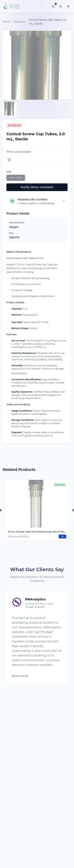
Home (7, 22)
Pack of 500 (16, 178)
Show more (20, 676)
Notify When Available (37, 187)
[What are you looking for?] (61, 6)
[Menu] (68, 6)
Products (20, 22)
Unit (9, 172)
